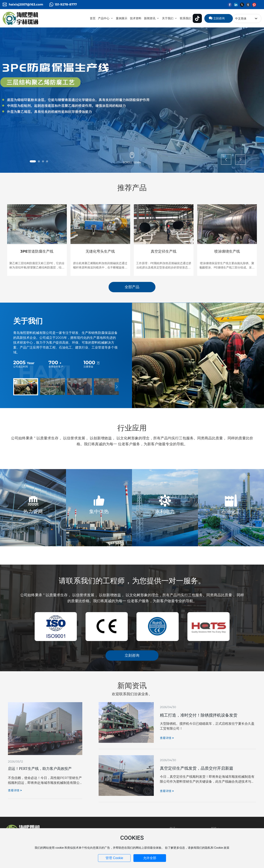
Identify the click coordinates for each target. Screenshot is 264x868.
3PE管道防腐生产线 (37, 251)
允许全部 (150, 858)
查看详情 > (15, 790)
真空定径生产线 (164, 251)
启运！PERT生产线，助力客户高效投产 (40, 769)
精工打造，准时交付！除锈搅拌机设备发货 (199, 715)
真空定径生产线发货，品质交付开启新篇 (197, 768)
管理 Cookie (114, 858)
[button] (33, 161)
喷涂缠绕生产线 (227, 251)
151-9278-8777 (66, 4)
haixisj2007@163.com (26, 4)
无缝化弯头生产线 (100, 251)
